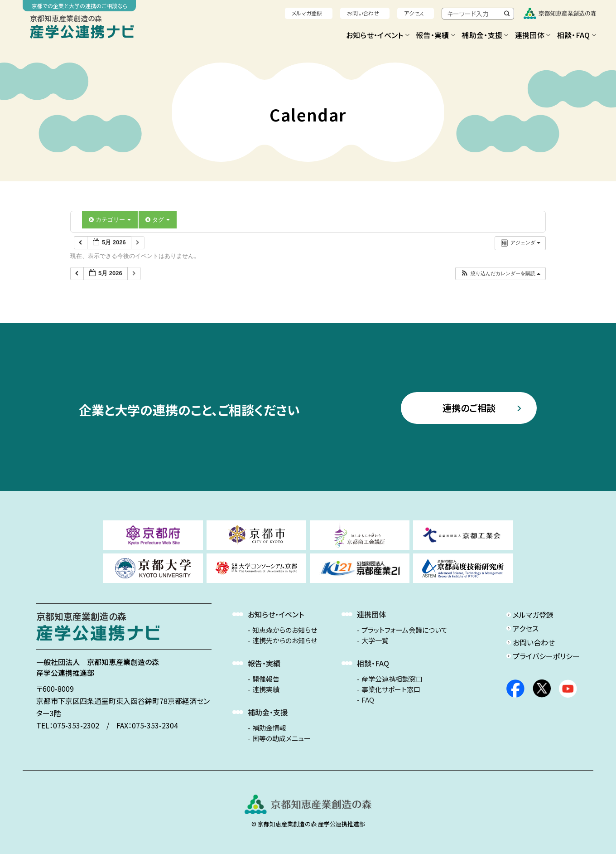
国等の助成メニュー (282, 738)
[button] (500, 274)
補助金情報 (269, 728)
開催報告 (266, 679)
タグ (158, 220)
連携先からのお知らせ (285, 640)
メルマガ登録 (307, 13)
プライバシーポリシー (546, 656)
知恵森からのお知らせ (285, 630)
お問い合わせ (363, 13)
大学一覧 (375, 640)
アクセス (414, 13)
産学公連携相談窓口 (392, 679)
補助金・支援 (485, 35)
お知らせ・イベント (378, 35)
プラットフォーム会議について (404, 630)
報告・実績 (436, 35)
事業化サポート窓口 (391, 689)
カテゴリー (110, 220)
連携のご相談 (469, 408)
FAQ (368, 700)
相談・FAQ (577, 35)
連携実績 (266, 689)
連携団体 (533, 35)
